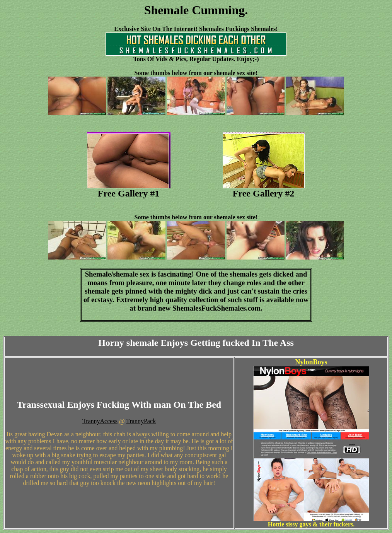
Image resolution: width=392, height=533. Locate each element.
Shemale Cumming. (196, 10)
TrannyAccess (100, 421)
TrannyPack (141, 421)
